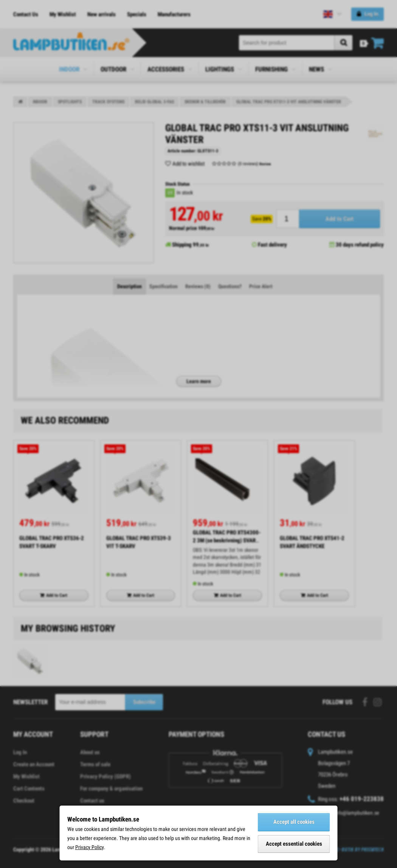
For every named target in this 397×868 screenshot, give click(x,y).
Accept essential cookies (294, 844)
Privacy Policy (89, 847)
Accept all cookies (294, 822)
